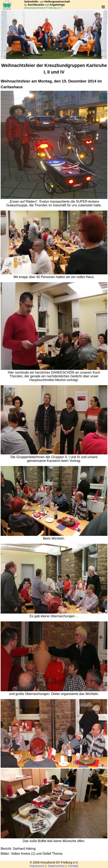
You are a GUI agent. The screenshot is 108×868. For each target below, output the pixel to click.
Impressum (37, 866)
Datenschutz (56, 866)
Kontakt (73, 866)
